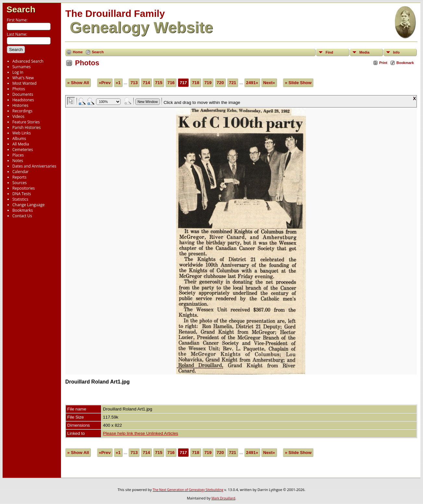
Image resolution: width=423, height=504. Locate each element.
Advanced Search (28, 61)
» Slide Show (298, 83)
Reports (19, 177)
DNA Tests (22, 194)
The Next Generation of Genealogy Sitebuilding (188, 490)
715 (159, 83)
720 (220, 83)
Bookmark (405, 63)
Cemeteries (23, 150)
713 (134, 83)
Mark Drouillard (223, 498)
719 (208, 83)
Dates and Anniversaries (34, 166)
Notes (18, 161)
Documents (23, 94)
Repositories (24, 188)
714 (146, 83)
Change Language (28, 205)
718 (196, 83)
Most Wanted (24, 83)
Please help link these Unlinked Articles (140, 433)
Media (364, 52)
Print (383, 63)
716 (171, 83)
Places (18, 155)
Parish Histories (27, 127)
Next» (269, 83)
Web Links (22, 133)
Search (21, 9)
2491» (252, 83)
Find (329, 52)
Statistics (20, 199)
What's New (23, 78)
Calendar (20, 172)
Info (396, 52)
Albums (19, 139)
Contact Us (22, 216)
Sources (19, 183)
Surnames (21, 67)
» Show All (78, 83)
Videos (18, 116)
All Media (21, 144)
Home (78, 52)
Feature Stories (26, 122)
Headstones (23, 100)
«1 (118, 83)
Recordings (22, 111)
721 (233, 83)
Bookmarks (23, 210)
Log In (18, 72)
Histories (20, 105)
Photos (19, 89)
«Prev (105, 83)
